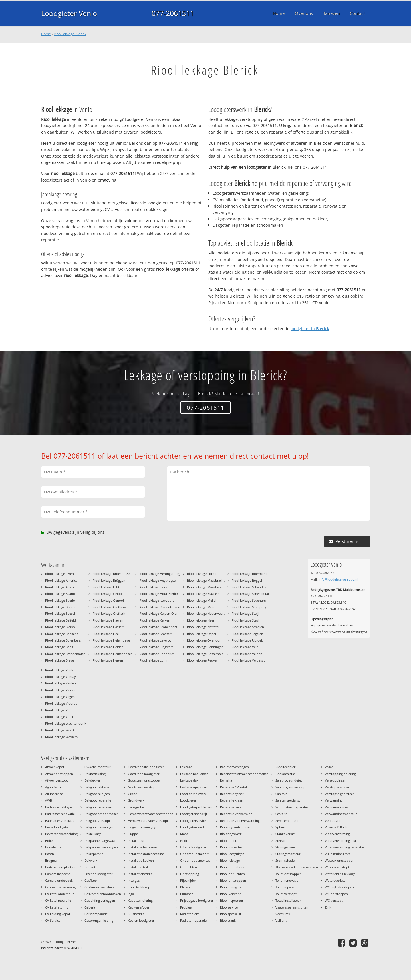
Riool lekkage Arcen (60, 587)
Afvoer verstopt (57, 780)
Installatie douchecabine (146, 854)
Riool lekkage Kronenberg (158, 627)
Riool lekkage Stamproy (249, 607)
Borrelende (53, 847)
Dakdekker (92, 780)
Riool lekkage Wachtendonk (66, 723)
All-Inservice (54, 794)
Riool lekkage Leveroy (155, 640)
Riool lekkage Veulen (61, 683)
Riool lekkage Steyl (245, 620)
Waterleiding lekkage (340, 874)
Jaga (131, 894)
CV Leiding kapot (58, 914)
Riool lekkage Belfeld (61, 620)
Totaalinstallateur (288, 900)
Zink (328, 907)
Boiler (49, 841)
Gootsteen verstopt (142, 787)
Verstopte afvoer (337, 787)
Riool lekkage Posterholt (205, 654)
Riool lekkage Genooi (108, 600)
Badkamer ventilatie (60, 821)
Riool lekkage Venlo (60, 670)
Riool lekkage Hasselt (108, 627)
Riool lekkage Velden (247, 654)
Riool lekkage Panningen (205, 647)
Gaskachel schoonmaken (103, 894)
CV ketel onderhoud (60, 894)
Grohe (132, 794)
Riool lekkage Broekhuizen (112, 574)
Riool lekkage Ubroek (247, 640)
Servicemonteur (287, 821)
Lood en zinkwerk (193, 794)
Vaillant (281, 920)
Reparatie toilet (231, 807)
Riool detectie (230, 841)
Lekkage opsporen (194, 787)
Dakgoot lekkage (97, 787)
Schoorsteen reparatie (292, 807)
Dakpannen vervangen (101, 847)
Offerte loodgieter (193, 847)
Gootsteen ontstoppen (145, 780)
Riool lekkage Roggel (247, 580)
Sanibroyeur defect (289, 780)
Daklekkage (93, 834)
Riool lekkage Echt (106, 587)
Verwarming (334, 800)
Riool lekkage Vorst (59, 717)
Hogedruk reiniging (142, 827)
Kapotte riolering (140, 900)
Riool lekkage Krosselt (155, 634)
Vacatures (283, 914)
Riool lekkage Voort (60, 710)
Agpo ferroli (54, 787)
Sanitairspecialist (288, 800)
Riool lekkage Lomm (154, 660)
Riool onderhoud (233, 867)
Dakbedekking (95, 774)
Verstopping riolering (340, 774)
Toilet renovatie (287, 880)
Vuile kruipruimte (338, 854)
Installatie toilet (139, 867)
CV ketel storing (57, 907)
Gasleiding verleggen (100, 900)
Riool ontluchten (232, 874)
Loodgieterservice (193, 821)
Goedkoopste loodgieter (146, 767)
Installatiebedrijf (140, 874)
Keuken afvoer (139, 907)
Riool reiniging (231, 887)
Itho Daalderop (139, 887)
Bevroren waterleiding (61, 834)
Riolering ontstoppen (236, 827)
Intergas (134, 880)
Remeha (226, 780)
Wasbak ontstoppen (340, 860)
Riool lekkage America (61, 580)
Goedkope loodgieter (144, 774)
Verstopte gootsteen (340, 794)
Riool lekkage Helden (108, 647)
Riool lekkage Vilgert (60, 697)
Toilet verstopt (286, 894)
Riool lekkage (230, 860)
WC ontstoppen (336, 894)
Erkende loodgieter (98, 874)
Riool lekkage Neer (201, 620)
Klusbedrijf (136, 914)
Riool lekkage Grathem (109, 607)
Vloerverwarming (337, 834)
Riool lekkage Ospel (202, 634)
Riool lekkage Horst (154, 587)
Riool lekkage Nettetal (203, 627)
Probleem (187, 907)
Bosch (50, 854)
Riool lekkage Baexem (61, 607)
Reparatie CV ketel (233, 787)
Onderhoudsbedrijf (194, 854)
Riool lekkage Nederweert (206, 613)
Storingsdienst (286, 847)
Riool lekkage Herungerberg (160, 574)
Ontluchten (189, 867)
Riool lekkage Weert (60, 730)
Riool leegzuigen (232, 854)
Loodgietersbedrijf (194, 814)
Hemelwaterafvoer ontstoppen (151, 814)
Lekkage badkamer (194, 774)
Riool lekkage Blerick (70, 34)
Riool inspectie (231, 847)
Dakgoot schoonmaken (102, 814)
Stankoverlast (285, 834)
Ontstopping (190, 874)
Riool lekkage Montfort (204, 607)
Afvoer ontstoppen (59, 774)
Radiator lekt (190, 914)
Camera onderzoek (59, 880)
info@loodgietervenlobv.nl (338, 579)
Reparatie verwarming (236, 814)
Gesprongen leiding (99, 920)
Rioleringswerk (231, 834)
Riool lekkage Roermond (250, 574)
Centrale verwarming (60, 887)
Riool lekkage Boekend (62, 634)
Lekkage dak (189, 780)
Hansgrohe (136, 807)
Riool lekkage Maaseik (203, 594)
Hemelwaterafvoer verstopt (148, 821)
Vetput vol (333, 821)
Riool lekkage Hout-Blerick (159, 594)
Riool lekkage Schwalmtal (250, 594)
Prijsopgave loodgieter (197, 900)
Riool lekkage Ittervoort (157, 600)
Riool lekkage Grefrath (109, 613)
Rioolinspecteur (232, 900)
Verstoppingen (336, 780)
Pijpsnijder (188, 880)
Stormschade (285, 860)
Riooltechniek (286, 767)
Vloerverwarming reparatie (344, 847)
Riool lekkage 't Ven (60, 574)
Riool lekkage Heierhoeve (111, 640)
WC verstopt (334, 900)
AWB (49, 800)
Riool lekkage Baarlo (60, 594)
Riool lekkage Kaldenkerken (160, 607)
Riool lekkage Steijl (245, 613)
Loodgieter (188, 800)
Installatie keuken (141, 860)
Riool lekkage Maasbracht (206, 580)
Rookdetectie (285, 774)
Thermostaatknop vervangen (297, 867)
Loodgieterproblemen (196, 807)
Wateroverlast (335, 880)
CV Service (53, 920)
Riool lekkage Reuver (202, 660)
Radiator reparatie (193, 920)
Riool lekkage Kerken (155, 620)
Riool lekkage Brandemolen (65, 654)
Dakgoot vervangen (99, 827)
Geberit (90, 907)
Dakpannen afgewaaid (101, 841)
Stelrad (281, 841)
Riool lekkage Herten (108, 660)
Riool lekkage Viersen (61, 690)
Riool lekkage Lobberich (157, 654)
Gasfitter (91, 880)
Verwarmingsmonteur (341, 814)
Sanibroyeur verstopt (291, 787)
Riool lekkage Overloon (204, 640)
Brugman (52, 860)
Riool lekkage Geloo (107, 594)
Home (46, 34)
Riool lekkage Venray (61, 677)
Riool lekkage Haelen (108, 620)
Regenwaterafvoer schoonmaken (244, 774)
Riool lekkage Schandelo (249, 587)
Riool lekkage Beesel (60, 613)
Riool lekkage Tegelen (247, 634)
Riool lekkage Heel (106, 634)
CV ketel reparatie (58, 900)
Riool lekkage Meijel (202, 600)
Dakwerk (91, 860)
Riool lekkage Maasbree (204, 587)
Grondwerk (136, 800)
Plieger (185, 887)
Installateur (136, 841)
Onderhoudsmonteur (196, 860)
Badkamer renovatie (60, 814)
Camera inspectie (58, 874)
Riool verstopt (230, 894)
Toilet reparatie (286, 887)
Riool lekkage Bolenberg (63, 640)
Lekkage (186, 767)
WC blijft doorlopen (339, 887)
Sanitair (281, 794)
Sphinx (281, 827)
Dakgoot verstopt (97, 821)
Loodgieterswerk (192, 827)
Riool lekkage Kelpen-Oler (158, 613)
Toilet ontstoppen (289, 874)
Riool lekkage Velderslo (249, 660)
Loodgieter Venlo (69, 13)
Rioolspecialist (231, 914)
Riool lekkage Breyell (60, 660)
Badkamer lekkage (59, 807)
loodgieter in (310, 329)
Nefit (184, 841)
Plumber (186, 894)
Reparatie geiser (232, 794)
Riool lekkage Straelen (248, 627)
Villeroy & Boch (336, 827)
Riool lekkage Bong (59, 647)
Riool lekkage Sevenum (249, 600)
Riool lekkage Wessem (61, 737)
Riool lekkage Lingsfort (156, 647)
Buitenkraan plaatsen (61, 867)
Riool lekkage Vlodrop (61, 703)
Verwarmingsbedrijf (339, 807)
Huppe (133, 834)
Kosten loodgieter (141, 920)
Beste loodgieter (57, 827)
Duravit (90, 867)
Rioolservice (229, 907)
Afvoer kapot (55, 767)
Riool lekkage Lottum (203, 574)
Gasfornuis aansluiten (101, 887)
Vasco (329, 767)
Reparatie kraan (232, 800)
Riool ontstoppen (233, 880)
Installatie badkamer (143, 847)
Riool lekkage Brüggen (109, 580)
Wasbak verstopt (337, 867)
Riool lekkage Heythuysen (158, 580)
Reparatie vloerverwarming (240, 821)
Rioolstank (228, 920)
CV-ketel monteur (97, 767)
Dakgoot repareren (98, 807)
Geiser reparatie (96, 914)
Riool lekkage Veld (245, 647)
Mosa (184, 834)
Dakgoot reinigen (97, 794)
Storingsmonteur (288, 854)
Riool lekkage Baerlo (60, 600)
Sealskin (281, 814)
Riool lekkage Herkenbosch (112, 654)
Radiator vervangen (234, 767)
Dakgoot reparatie (98, 800)
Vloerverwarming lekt (341, 841)
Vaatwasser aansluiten (292, 907)
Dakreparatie (94, 854)
